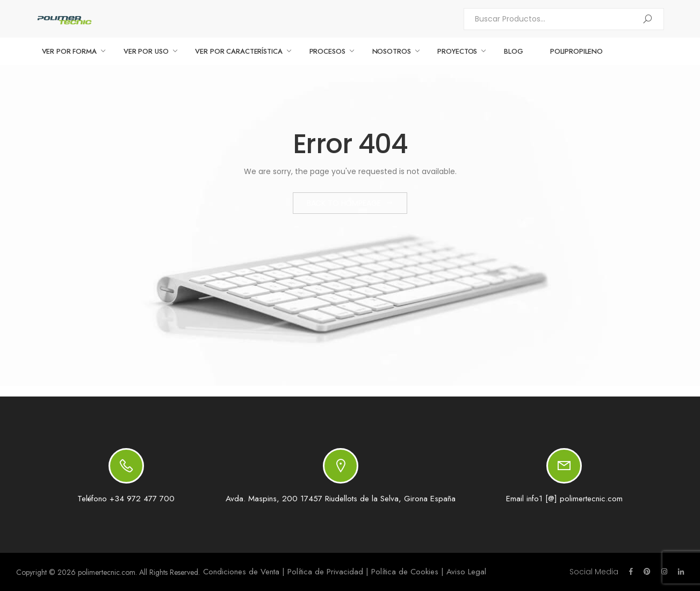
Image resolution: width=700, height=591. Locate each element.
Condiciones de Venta (241, 572)
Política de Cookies (405, 572)
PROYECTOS (457, 51)
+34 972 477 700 (142, 499)
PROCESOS (327, 51)
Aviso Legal (466, 572)
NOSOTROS (392, 51)
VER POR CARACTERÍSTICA (239, 51)
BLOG (513, 51)
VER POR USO (146, 51)
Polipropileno (576, 51)
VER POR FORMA (69, 51)
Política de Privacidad (325, 572)
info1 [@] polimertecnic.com (575, 499)
